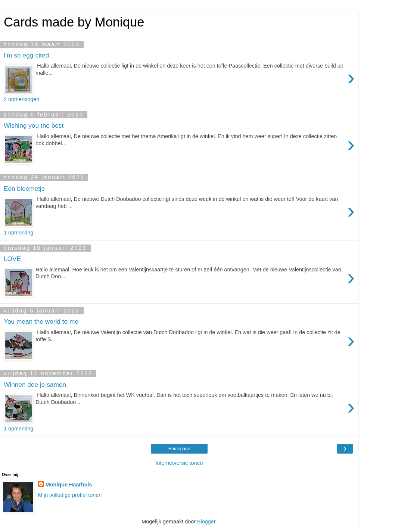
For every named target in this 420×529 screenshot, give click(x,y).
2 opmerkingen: (22, 99)
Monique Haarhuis (69, 485)
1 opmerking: (19, 233)
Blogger (206, 522)
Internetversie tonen (179, 463)
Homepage (179, 449)
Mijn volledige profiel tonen (70, 495)
